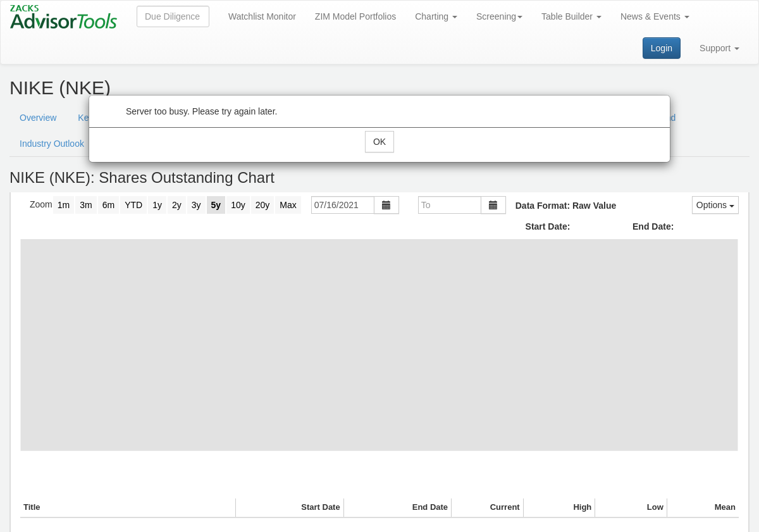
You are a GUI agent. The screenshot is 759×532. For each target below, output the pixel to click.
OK (379, 142)
